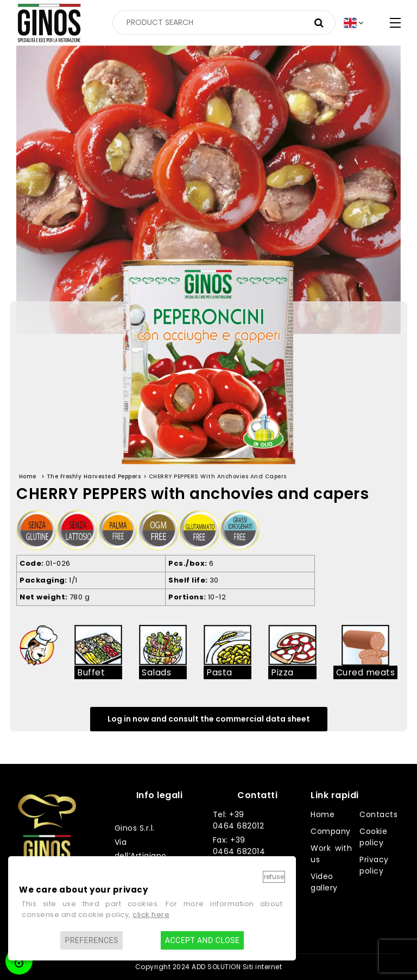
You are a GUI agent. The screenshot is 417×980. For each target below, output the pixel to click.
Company (331, 831)
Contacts (378, 814)
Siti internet (263, 967)
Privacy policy (374, 865)
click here (151, 915)
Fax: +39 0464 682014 (239, 846)
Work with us (331, 854)
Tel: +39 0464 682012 (239, 820)
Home (323, 814)
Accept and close (202, 940)
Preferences (91, 940)
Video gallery (324, 882)
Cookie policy (373, 837)
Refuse (274, 877)
